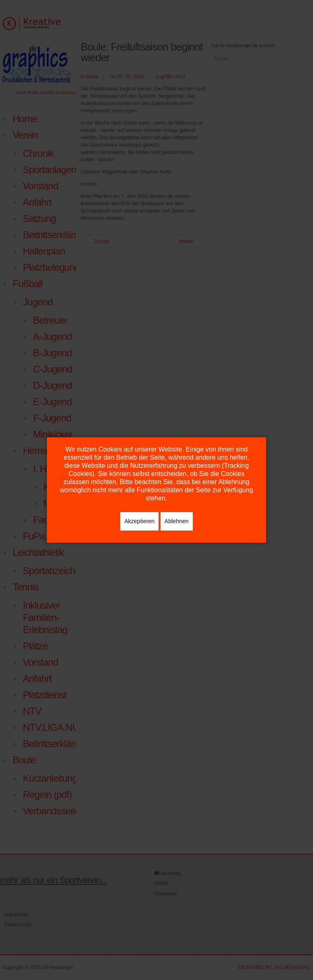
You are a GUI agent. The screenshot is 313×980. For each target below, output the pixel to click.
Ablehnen (177, 521)
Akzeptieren (139, 521)
